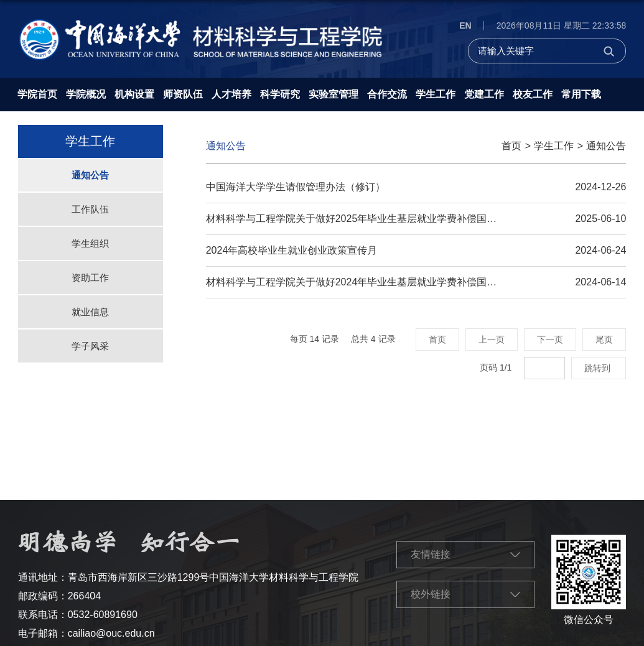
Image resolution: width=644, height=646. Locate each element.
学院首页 (37, 94)
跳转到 (599, 368)
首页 (511, 146)
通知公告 (606, 146)
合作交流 (387, 94)
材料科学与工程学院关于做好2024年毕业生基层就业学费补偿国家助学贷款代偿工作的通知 (406, 282)
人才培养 (231, 94)
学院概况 (86, 94)
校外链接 (431, 594)
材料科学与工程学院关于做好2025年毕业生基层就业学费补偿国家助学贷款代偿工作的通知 (406, 219)
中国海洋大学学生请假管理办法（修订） (296, 187)
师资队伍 (183, 94)
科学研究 (280, 94)
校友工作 (533, 94)
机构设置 (134, 94)
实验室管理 (334, 94)
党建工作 (484, 94)
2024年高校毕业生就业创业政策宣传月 (292, 250)
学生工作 (436, 94)
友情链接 (431, 554)
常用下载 (581, 94)
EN (465, 25)
